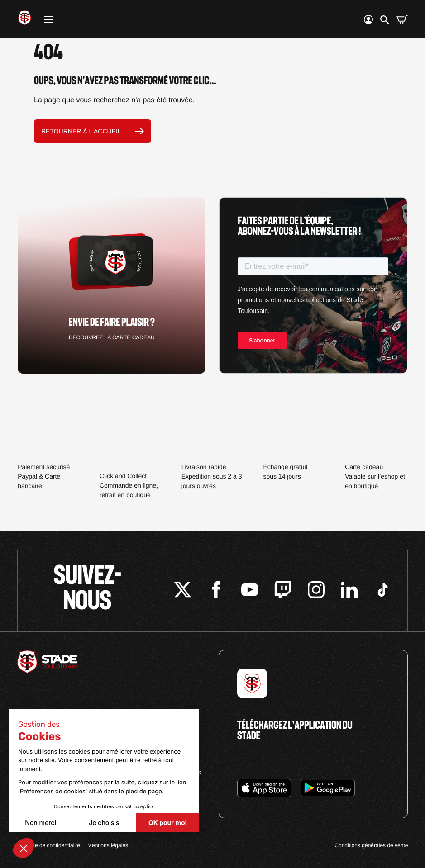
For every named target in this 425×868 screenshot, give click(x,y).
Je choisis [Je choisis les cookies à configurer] (104, 823)
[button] (24, 848)
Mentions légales (108, 845)
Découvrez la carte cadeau (112, 337)
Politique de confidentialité (49, 845)
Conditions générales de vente (371, 845)
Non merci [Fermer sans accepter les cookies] (41, 823)
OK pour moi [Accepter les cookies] (167, 823)
